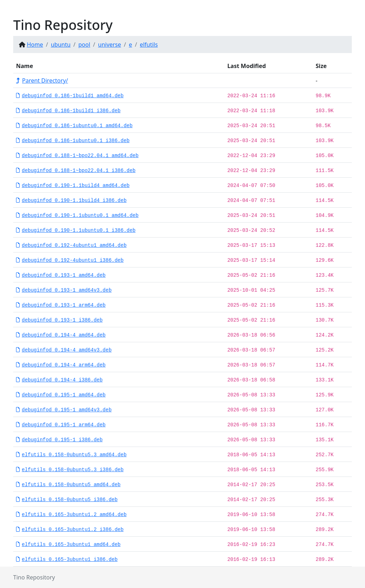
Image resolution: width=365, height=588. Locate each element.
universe (109, 45)
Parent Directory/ (42, 80)
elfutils (149, 45)
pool (84, 45)
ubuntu (61, 45)
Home (35, 45)
